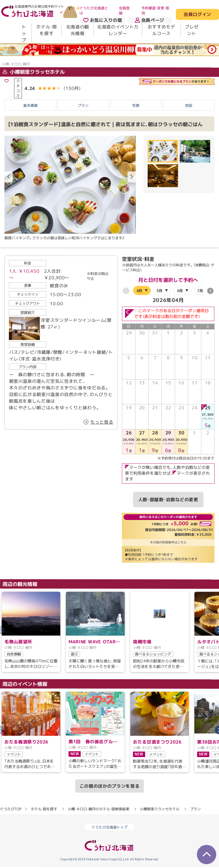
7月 (200, 291)
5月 (160, 290)
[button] (132, 177)
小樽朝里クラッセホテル (34, 72)
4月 (139, 290)
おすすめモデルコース (161, 30)
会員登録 (124, 10)
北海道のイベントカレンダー (118, 30)
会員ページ (150, 20)
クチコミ (18, 88)
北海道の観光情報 (78, 30)
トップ (24, 33)
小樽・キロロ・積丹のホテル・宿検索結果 (99, 809)
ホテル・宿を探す (46, 30)
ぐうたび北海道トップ (109, 827)
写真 (136, 105)
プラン (83, 105)
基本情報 (30, 105)
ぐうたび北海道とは (94, 10)
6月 (180, 290)
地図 (189, 105)
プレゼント (192, 30)
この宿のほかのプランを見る (109, 786)
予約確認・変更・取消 (155, 10)
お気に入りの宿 (103, 20)
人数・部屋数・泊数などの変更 (168, 500)
